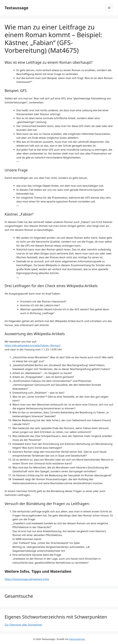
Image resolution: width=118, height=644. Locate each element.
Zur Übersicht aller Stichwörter (23, 625)
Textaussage (16, 8)
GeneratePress (77, 639)
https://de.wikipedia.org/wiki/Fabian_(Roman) (32, 345)
